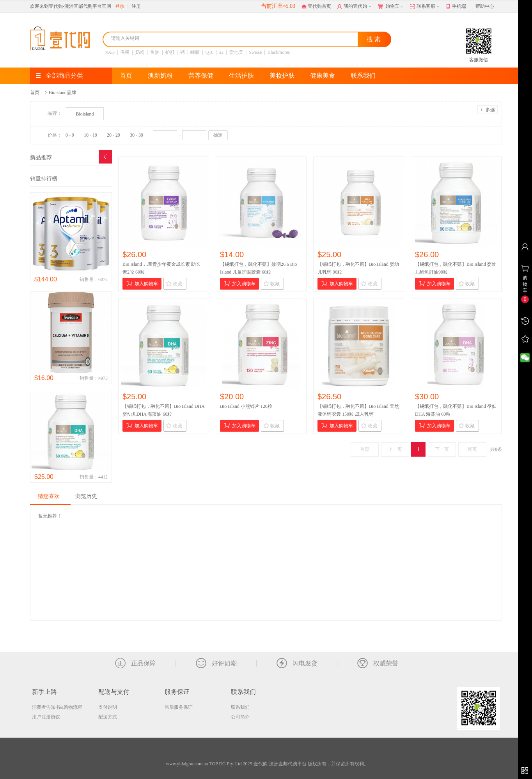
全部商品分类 (59, 76)
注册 (136, 6)
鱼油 (155, 52)
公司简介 (240, 717)
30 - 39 (137, 135)
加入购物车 (142, 284)
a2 (221, 52)
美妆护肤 (282, 76)
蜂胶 (195, 52)
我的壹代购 (355, 7)
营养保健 (201, 76)
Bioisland (85, 114)
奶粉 (140, 52)
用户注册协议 (46, 717)
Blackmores (279, 52)
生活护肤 (241, 76)
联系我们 (363, 76)
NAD (110, 52)
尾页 (472, 449)
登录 (120, 6)
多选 (487, 109)
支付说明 (108, 707)
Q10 (210, 52)
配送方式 (108, 717)
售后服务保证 (179, 707)
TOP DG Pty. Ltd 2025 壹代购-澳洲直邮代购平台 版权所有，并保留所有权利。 (289, 764)
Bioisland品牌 (62, 92)
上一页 (395, 449)
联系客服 (425, 7)
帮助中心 (485, 6)
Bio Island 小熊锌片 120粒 (246, 406)
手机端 (456, 7)
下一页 (442, 449)
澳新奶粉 (160, 76)
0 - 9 (70, 135)
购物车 (391, 7)
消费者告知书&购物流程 (57, 707)
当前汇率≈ (278, 6)
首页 (126, 76)
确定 (218, 135)
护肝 (170, 52)
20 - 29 (113, 135)
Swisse (255, 52)
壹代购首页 (316, 6)
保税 (125, 52)
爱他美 (236, 52)
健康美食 (323, 76)
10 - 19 (90, 135)
